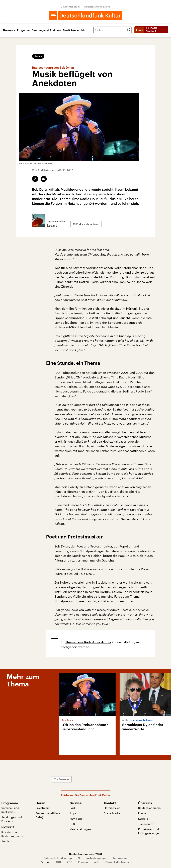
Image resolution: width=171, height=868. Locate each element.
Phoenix (83, 862)
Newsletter (77, 818)
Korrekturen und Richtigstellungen (149, 831)
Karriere (143, 818)
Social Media (112, 813)
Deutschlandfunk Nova (97, 7)
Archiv (81, 30)
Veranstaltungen (80, 829)
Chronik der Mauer (117, 862)
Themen (8, 30)
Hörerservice (112, 808)
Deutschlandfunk (71, 7)
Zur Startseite (64, 779)
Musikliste (69, 30)
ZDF (69, 862)
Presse (142, 813)
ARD (58, 862)
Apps (73, 813)
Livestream (43, 808)
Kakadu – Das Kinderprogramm (12, 834)
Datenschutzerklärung (58, 858)
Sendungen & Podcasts (47, 30)
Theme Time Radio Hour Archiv (88, 642)
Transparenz (146, 824)
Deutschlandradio (149, 808)
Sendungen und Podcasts (12, 819)
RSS (72, 824)
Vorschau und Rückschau (10, 810)
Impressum (120, 858)
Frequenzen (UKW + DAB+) (48, 815)
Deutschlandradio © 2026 (85, 854)
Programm (24, 30)
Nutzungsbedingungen (93, 858)
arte (97, 862)
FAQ (72, 808)
